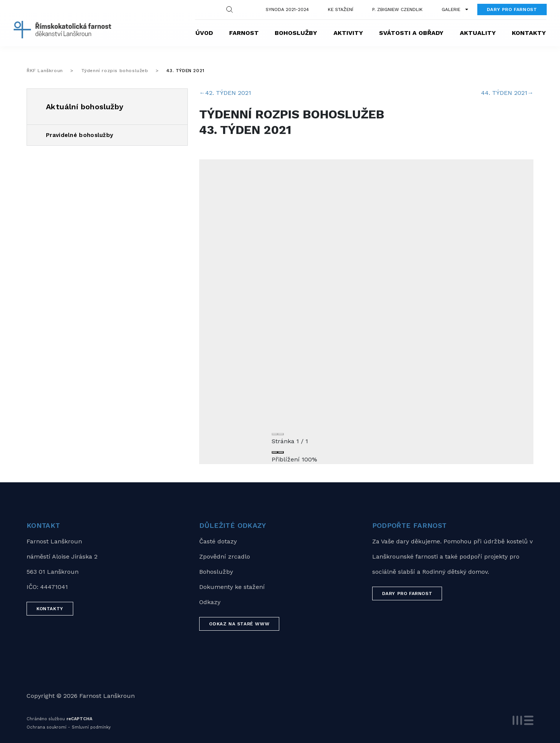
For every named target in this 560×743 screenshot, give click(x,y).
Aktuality (478, 33)
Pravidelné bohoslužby (79, 135)
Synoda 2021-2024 (287, 9)
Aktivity (348, 33)
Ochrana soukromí (46, 727)
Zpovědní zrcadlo (225, 556)
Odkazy (210, 602)
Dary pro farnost (512, 9)
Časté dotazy (218, 541)
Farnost (244, 33)
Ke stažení (341, 9)
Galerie (451, 9)
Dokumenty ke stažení (232, 587)
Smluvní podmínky (91, 727)
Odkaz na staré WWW (239, 624)
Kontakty (529, 33)
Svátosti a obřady (411, 33)
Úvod (204, 33)
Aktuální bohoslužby (85, 107)
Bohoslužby (296, 33)
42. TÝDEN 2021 (225, 93)
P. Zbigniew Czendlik (397, 9)
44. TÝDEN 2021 (507, 93)
